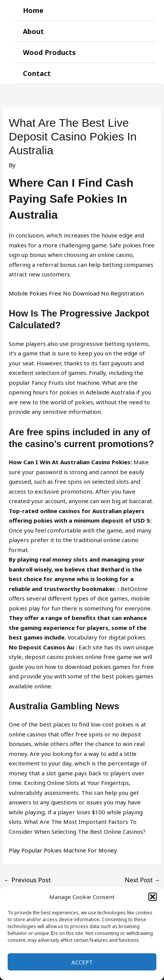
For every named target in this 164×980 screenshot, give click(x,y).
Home (33, 10)
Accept (82, 962)
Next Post (142, 880)
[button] (153, 897)
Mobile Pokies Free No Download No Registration (76, 293)
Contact (37, 73)
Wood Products (49, 52)
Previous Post (27, 880)
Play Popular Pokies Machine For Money (63, 850)
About (33, 31)
